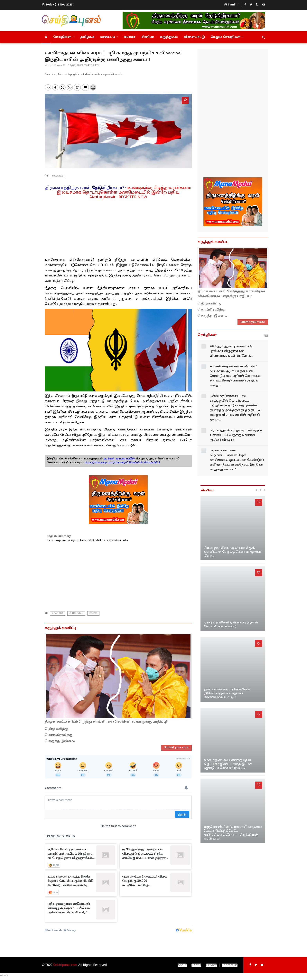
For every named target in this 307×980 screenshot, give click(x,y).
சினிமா (148, 37)
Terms (196, 965)
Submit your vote (176, 748)
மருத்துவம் (169, 37)
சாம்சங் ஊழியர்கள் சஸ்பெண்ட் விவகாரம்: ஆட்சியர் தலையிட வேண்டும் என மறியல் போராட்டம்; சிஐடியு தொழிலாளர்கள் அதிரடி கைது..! (235, 376)
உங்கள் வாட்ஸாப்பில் (119, 459)
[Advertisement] (118, 227)
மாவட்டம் (109, 37)
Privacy (211, 965)
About (182, 965)
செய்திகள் (64, 37)
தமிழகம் (87, 37)
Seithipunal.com (65, 965)
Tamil (231, 5)
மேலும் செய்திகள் (227, 37)
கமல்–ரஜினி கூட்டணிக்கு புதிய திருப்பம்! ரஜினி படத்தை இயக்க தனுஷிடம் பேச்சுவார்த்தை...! (228, 764)
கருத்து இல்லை (62, 741)
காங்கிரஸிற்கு (60, 735)
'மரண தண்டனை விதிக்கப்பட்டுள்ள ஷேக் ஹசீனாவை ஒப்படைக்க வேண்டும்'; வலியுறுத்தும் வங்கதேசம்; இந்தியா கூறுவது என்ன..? (237, 460)
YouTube (130, 37)
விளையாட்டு (194, 37)
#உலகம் (57, 176)
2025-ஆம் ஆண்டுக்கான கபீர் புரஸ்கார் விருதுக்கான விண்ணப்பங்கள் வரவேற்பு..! (232, 351)
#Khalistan (76, 613)
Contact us (230, 965)
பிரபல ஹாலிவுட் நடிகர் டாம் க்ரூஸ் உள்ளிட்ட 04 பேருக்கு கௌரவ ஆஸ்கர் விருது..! (236, 435)
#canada (58, 613)
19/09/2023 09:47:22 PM (84, 66)
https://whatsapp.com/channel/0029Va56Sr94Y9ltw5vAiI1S (122, 463)
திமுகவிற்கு (58, 729)
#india (93, 613)
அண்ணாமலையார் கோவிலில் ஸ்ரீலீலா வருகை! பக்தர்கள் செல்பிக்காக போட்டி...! (227, 693)
